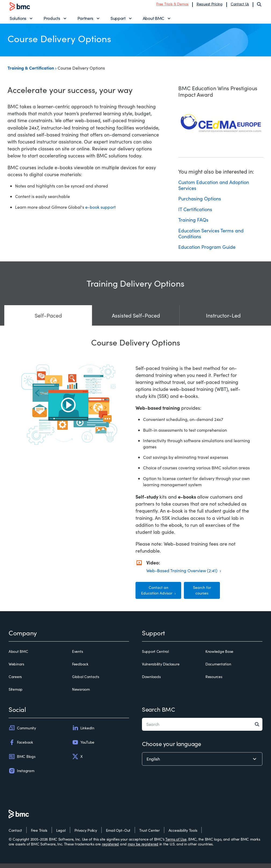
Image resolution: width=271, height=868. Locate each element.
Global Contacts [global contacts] (86, 681)
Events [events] (77, 656)
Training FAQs (193, 224)
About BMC (154, 20)
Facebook (21, 747)
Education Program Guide (207, 251)
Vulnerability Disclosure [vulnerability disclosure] (161, 668)
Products (52, 20)
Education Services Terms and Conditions (211, 238)
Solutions (18, 20)
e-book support (100, 211)
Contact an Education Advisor (157, 595)
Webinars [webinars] (16, 668)
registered (110, 848)
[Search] (259, 6)
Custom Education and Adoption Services (214, 189)
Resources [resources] (214, 681)
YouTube (83, 747)
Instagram (21, 775)
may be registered (143, 848)
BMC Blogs (22, 761)
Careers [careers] (15, 681)
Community (22, 732)
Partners (85, 20)
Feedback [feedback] (80, 668)
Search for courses (202, 595)
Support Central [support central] (155, 656)
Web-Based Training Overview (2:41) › (184, 575)
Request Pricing (210, 6)
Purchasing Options (200, 203)
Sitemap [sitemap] (16, 694)
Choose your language (171, 748)
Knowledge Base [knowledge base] (219, 656)
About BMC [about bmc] (18, 656)
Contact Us (240, 6)
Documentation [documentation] (218, 668)
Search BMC (158, 714)
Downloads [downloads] (151, 681)
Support (118, 20)
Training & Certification (31, 72)
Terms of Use (176, 844)
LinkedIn (83, 732)
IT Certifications (195, 214)
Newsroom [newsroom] (81, 694)
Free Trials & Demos (172, 6)
